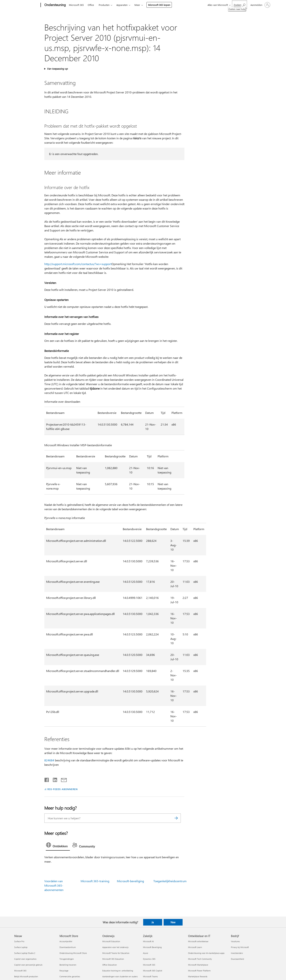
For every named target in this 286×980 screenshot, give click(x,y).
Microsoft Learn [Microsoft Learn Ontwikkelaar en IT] (195, 947)
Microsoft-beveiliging (130, 881)
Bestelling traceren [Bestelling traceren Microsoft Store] (68, 965)
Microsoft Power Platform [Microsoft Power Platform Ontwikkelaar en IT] (199, 971)
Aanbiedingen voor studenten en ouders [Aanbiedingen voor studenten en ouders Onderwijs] (120, 976)
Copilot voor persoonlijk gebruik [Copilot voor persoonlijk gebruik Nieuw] (28, 965)
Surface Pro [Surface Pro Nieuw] (19, 941)
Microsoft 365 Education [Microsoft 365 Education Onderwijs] (113, 959)
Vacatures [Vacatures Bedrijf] (235, 941)
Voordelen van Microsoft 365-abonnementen (54, 885)
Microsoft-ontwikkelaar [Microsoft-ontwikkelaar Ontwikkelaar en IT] (198, 941)
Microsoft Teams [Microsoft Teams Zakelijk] (150, 976)
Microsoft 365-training (95, 881)
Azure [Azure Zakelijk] (146, 953)
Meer (137, 5)
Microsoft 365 (76, 5)
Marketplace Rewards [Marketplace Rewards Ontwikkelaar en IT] (198, 976)
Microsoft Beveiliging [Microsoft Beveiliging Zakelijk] (152, 947)
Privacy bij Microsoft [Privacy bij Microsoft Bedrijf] (240, 947)
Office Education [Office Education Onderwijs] (110, 965)
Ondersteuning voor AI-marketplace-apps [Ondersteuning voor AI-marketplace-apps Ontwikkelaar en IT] (206, 953)
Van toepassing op (57, 69)
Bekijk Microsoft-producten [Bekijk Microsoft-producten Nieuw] (26, 976)
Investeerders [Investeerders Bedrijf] (237, 953)
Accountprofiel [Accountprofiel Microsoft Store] (66, 941)
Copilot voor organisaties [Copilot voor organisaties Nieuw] (25, 959)
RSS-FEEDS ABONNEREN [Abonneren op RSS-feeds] (63, 789)
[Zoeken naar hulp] (239, 5)
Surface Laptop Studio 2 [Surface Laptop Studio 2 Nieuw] (25, 953)
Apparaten (122, 5)
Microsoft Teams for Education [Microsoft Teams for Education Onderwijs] (116, 953)
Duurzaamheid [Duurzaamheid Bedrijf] (237, 959)
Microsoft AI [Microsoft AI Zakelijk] (148, 941)
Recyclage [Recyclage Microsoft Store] (64, 971)
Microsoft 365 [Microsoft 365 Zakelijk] (149, 965)
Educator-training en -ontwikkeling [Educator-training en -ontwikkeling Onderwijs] (118, 971)
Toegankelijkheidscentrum (170, 881)
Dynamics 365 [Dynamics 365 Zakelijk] (149, 959)
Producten (104, 5)
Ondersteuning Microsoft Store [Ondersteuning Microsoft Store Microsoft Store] (73, 953)
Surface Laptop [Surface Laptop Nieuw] (21, 947)
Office (91, 5)
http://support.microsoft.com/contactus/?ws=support (78, 264)
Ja (153, 922)
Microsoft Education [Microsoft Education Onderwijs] (111, 941)
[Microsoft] (27, 5)
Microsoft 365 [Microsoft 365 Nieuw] (20, 971)
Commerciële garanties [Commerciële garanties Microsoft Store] (70, 976)
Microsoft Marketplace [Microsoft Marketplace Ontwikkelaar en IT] (198, 965)
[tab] (58, 846)
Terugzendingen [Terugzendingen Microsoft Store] (67, 959)
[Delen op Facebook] (47, 779)
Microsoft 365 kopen (159, 5)
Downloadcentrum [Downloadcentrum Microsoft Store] (68, 947)
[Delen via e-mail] (62, 779)
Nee (173, 922)
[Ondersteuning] (55, 5)
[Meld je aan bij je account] (260, 5)
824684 (49, 760)
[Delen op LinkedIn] (54, 779)
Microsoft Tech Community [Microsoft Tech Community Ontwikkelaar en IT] (200, 959)
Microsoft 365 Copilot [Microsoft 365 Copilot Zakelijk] (153, 971)
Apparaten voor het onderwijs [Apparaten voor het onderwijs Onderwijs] (115, 947)
